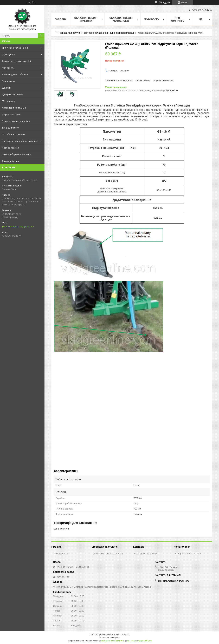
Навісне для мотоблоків (15, 74)
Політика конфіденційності (139, 641)
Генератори (9, 81)
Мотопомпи (8, 101)
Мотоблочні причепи (14, 134)
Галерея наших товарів (188, 553)
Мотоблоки (8, 68)
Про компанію (177, 19)
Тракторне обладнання (15, 48)
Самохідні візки (10, 161)
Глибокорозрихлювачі (122, 33)
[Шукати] (41, 36)
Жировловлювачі (12, 114)
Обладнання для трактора (86, 19)
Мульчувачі (8, 54)
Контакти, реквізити (146, 553)
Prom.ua (125, 635)
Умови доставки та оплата (108, 553)
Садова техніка (11, 148)
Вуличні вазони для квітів (16, 121)
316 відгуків (164, 2)
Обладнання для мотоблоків (121, 19)
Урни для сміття (11, 128)
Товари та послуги (70, 33)
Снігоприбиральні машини (17, 154)
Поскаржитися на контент (112, 641)
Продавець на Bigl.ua (109, 638)
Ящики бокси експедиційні (16, 61)
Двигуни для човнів (13, 94)
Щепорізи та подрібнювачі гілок (20, 141)
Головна (61, 19)
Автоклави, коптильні (14, 108)
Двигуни (7, 88)
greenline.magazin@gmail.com (18, 226)
